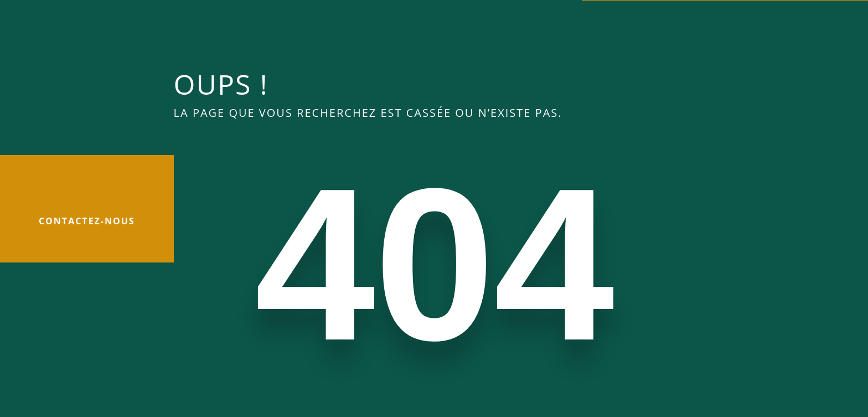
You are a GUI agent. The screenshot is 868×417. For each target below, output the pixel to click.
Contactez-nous (87, 221)
